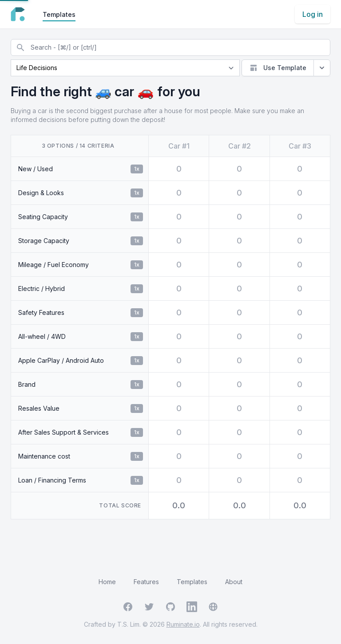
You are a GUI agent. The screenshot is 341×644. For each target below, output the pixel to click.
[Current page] (125, 68)
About (234, 582)
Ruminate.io (183, 624)
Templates (59, 14)
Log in (313, 14)
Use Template (278, 68)
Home (107, 582)
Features (146, 582)
